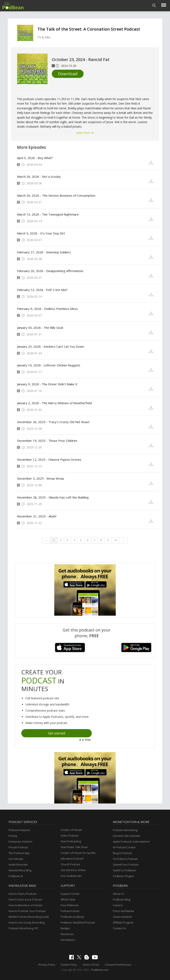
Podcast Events (70, 911)
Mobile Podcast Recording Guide (29, 917)
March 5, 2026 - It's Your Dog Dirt (41, 233)
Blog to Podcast (122, 853)
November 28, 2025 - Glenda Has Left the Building (53, 497)
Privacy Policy (47, 965)
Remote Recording (20, 870)
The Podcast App (19, 853)
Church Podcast (70, 864)
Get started (57, 733)
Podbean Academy (72, 917)
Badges (65, 928)
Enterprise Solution (20, 841)
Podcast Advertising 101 (23, 928)
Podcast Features (19, 830)
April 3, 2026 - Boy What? (35, 158)
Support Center (70, 894)
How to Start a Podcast (23, 894)
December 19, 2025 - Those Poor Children (47, 441)
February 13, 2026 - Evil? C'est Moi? (42, 290)
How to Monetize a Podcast (25, 905)
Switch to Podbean (124, 870)
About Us (118, 894)
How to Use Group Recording (27, 922)
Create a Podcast (71, 830)
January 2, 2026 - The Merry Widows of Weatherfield (54, 403)
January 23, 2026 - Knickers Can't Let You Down (50, 346)
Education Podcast (72, 859)
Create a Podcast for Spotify (78, 853)
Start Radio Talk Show (74, 847)
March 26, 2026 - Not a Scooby (39, 177)
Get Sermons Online (73, 870)
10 (116, 540)
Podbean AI (16, 876)
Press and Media (123, 911)
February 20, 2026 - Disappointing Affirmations (50, 271)
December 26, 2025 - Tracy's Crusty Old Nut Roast (53, 422)
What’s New (68, 899)
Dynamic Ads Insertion (127, 836)
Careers (118, 905)
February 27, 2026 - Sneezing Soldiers (44, 252)
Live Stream (16, 859)
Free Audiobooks (71, 876)
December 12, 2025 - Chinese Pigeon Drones (49, 459)
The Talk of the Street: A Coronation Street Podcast (89, 29)
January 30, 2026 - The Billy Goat (40, 328)
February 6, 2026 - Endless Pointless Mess (47, 309)
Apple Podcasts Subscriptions (131, 841)
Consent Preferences (118, 965)
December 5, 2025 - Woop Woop (41, 478)
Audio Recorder (18, 865)
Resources (67, 934)
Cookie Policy (69, 965)
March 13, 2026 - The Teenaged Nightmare (48, 214)
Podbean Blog (122, 899)
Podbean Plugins (123, 876)
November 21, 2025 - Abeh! (37, 516)
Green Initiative (122, 917)
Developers (68, 940)
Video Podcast (70, 836)
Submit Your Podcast (126, 865)
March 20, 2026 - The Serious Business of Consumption (56, 195)
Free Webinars (70, 905)
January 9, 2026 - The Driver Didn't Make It (47, 384)
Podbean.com (100, 970)
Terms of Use (91, 965)
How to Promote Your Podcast (27, 911)
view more (85, 133)
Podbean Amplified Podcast (78, 922)
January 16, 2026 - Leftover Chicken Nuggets (49, 365)
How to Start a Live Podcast (25, 899)
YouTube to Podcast (125, 859)
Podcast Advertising (125, 830)
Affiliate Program (123, 922)
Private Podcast (18, 847)
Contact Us (120, 928)
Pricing (13, 836)
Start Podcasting (71, 841)
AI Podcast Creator (124, 847)
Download (68, 74)
